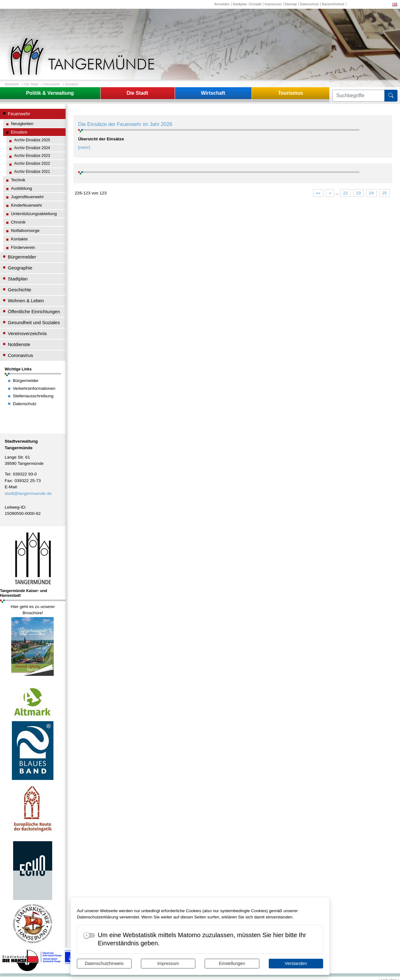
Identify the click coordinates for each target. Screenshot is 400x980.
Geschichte (20, 290)
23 (358, 193)
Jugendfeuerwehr (27, 197)
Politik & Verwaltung (50, 93)
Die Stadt (31, 84)
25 (385, 193)
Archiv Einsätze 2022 (32, 163)
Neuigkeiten (22, 124)
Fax (8, 481)
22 (345, 193)
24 (371, 193)
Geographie (20, 268)
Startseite (12, 84)
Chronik (18, 222)
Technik (18, 180)
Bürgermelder (22, 257)
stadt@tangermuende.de (28, 493)
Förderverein (23, 247)
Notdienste (19, 344)
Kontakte (19, 239)
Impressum (168, 963)
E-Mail (11, 487)
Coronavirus (20, 355)
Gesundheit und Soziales (34, 322)
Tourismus (290, 93)
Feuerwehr (52, 84)
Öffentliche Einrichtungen (34, 312)
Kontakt (256, 4)
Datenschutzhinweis (104, 963)
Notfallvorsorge (25, 231)
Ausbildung (21, 188)
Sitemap (291, 4)
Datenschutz (309, 4)
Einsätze (72, 84)
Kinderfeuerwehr (27, 205)
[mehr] (84, 147)
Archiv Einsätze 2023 (32, 156)
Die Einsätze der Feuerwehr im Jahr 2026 (125, 124)
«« (318, 193)
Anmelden (222, 4)
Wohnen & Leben (26, 301)
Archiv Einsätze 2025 (32, 140)
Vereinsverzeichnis (27, 333)
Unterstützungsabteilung (34, 214)
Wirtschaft (213, 93)
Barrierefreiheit (333, 4)
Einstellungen (232, 963)
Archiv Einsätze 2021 (32, 172)
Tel (7, 474)
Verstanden (296, 963)
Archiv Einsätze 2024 (32, 148)
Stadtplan (240, 4)
